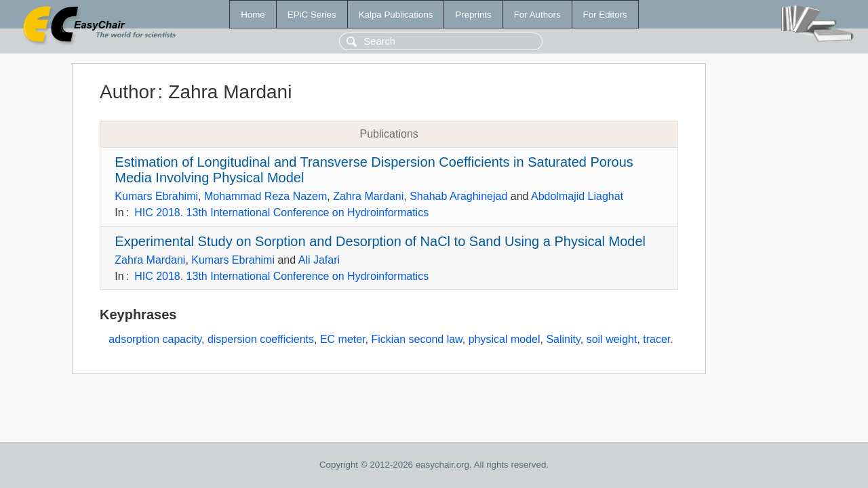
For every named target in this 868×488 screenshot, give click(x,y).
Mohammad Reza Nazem (265, 196)
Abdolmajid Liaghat (577, 196)
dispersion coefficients (261, 339)
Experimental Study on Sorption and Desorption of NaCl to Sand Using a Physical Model (380, 241)
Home (253, 15)
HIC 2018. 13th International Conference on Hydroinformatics (281, 212)
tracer (656, 339)
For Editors (605, 15)
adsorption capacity (155, 339)
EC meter (343, 339)
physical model (505, 339)
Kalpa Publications (396, 15)
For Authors (537, 15)
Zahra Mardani (368, 196)
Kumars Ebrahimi (156, 196)
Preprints (473, 15)
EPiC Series (312, 15)
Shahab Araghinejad (458, 196)
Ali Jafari (319, 260)
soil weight (612, 339)
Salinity (563, 339)
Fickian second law (416, 339)
